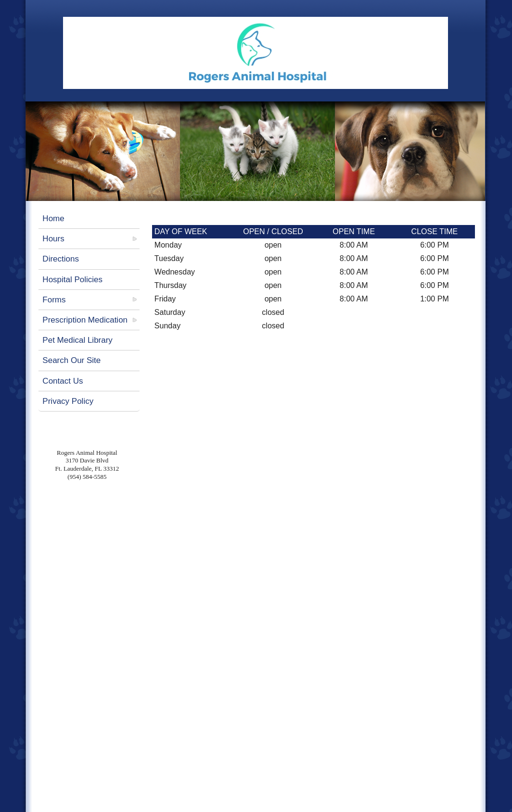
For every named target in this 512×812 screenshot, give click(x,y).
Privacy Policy (68, 401)
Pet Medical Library (77, 340)
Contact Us (63, 381)
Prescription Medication (85, 320)
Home (53, 219)
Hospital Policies (72, 280)
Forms (54, 300)
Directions (61, 259)
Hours (53, 239)
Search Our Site (71, 360)
